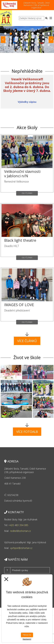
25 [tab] (38, 41)
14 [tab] (27, 38)
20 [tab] (11, 41)
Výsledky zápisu (27, 102)
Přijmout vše (27, 635)
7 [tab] (38, 34)
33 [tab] (32, 45)
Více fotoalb (27, 432)
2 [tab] (11, 34)
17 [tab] (43, 38)
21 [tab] (16, 41)
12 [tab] (16, 38)
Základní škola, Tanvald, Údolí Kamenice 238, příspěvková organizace (36, 5)
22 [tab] (22, 41)
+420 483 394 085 (18, 525)
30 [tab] (16, 45)
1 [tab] (5, 34)
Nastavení (27, 639)
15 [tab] (32, 38)
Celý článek (27, 193)
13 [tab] (22, 38)
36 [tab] (49, 45)
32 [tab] (27, 45)
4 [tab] (22, 34)
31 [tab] (22, 45)
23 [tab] (27, 41)
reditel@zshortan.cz (20, 531)
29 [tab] (11, 45)
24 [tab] (32, 41)
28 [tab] (5, 45)
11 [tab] (11, 38)
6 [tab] (32, 34)
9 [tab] (49, 34)
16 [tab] (38, 38)
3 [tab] (16, 34)
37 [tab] (27, 49)
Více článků (27, 341)
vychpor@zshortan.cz (21, 548)
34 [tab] (38, 45)
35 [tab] (43, 45)
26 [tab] (43, 41)
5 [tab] (27, 34)
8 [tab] (43, 34)
